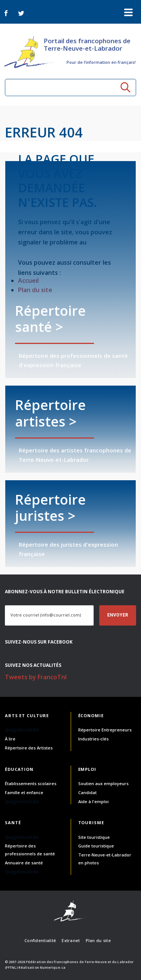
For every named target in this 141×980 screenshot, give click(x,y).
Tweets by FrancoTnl (36, 677)
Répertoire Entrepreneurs (105, 730)
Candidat (87, 792)
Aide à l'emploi (93, 801)
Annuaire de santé (24, 863)
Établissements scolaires (31, 783)
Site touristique (94, 837)
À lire (10, 739)
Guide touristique (96, 846)
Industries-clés (93, 739)
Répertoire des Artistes (29, 748)
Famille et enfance (24, 792)
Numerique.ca (53, 967)
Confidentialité (40, 940)
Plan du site (98, 940)
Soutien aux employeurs (103, 783)
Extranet (71, 940)
